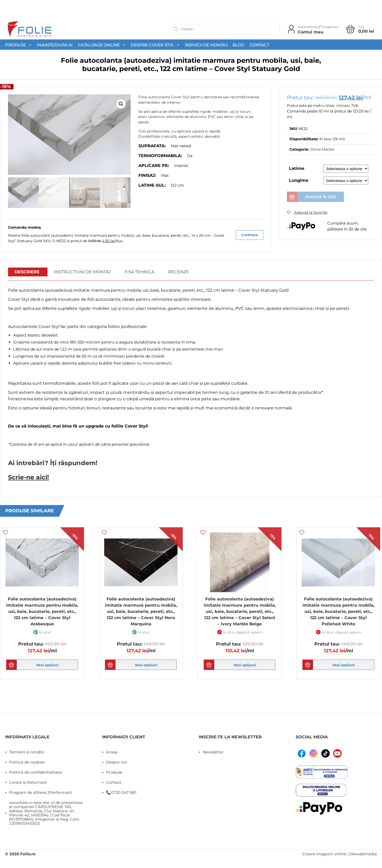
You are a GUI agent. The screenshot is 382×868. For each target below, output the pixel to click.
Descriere (27, 272)
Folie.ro (28, 853)
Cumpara (250, 235)
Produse (18, 45)
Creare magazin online (324, 853)
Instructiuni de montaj (82, 272)
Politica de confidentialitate (36, 772)
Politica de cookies (27, 762)
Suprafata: (152, 146)
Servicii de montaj (206, 45)
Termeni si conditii (27, 751)
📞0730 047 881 (121, 792)
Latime (297, 168)
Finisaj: (147, 175)
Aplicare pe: (154, 166)
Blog (238, 45)
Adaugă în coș (321, 197)
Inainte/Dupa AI (55, 45)
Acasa (112, 751)
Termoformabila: (160, 156)
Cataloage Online (102, 45)
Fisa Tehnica (139, 272)
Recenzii (178, 272)
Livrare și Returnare (28, 782)
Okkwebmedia (362, 853)
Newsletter (213, 751)
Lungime (299, 180)
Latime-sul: (152, 185)
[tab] (27, 272)
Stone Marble (322, 149)
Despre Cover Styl (155, 45)
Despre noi (116, 762)
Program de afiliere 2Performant (41, 792)
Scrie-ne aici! (26, 477)
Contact (259, 45)
